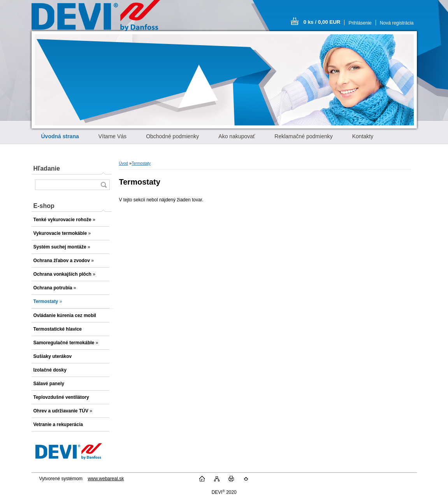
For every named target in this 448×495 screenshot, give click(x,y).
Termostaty (141, 163)
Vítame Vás (112, 136)
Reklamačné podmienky (303, 136)
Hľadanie (47, 168)
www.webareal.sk (106, 479)
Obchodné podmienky (172, 136)
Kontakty (363, 136)
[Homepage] (60, 136)
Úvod (124, 163)
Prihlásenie (360, 23)
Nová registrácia (397, 23)
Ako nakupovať (237, 136)
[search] (104, 185)
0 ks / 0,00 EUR (322, 22)
